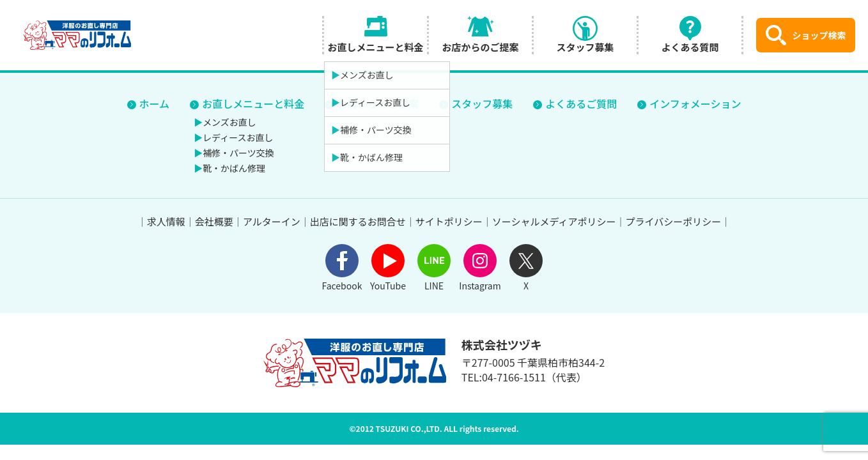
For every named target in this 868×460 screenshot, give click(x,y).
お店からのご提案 (378, 103)
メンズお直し (229, 122)
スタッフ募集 (482, 103)
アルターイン (272, 221)
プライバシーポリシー (673, 221)
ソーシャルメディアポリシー (554, 221)
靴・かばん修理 (234, 168)
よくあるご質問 (581, 103)
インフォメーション (695, 103)
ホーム (155, 103)
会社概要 (214, 221)
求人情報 (166, 221)
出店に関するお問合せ (358, 221)
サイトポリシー (449, 221)
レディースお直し (238, 137)
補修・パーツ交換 (238, 153)
